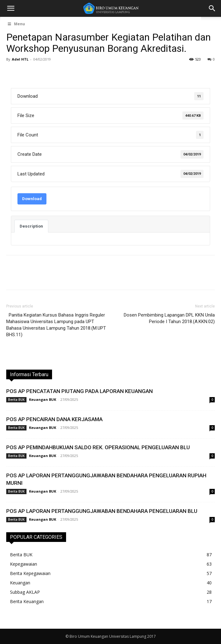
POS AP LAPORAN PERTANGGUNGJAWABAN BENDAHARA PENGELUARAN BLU (102, 511)
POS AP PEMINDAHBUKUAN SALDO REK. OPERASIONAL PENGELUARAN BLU (98, 447)
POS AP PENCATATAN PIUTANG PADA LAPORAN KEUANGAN (79, 391)
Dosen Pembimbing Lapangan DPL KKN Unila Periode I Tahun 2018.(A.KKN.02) (169, 318)
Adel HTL (20, 59)
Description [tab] (31, 226)
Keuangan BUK (43, 399)
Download (32, 199)
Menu (16, 24)
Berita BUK (16, 400)
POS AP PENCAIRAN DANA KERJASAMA (54, 419)
